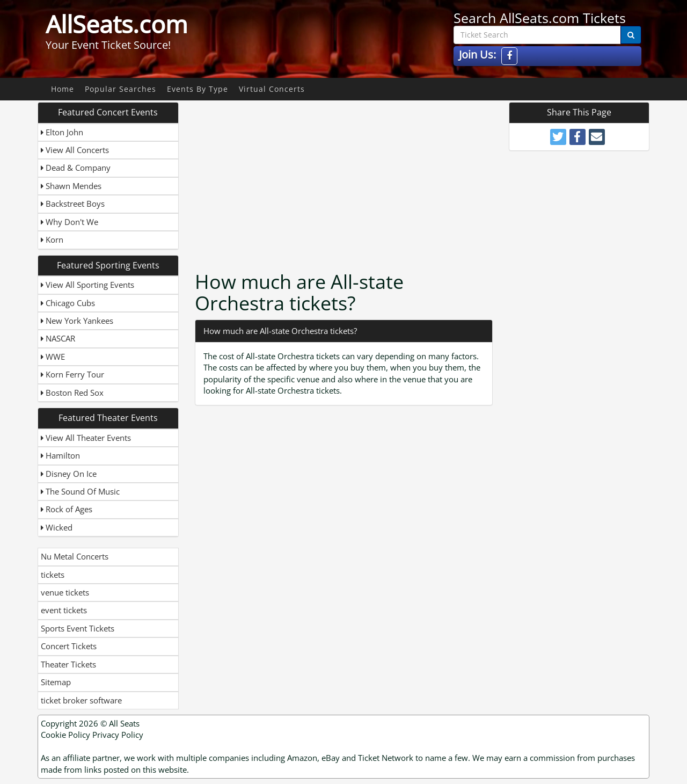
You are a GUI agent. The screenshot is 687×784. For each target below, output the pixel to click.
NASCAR (58, 338)
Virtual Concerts (272, 89)
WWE (53, 357)
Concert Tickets (69, 646)
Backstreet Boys (73, 204)
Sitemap (56, 682)
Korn (52, 239)
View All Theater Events (86, 438)
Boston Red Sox (72, 393)
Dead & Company (76, 168)
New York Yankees (77, 321)
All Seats (124, 723)
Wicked (57, 527)
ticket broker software (81, 700)
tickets (53, 575)
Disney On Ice (69, 474)
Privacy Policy (118, 735)
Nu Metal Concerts (75, 556)
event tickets (64, 610)
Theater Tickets (68, 664)
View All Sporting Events (87, 285)
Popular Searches (120, 89)
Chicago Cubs (68, 303)
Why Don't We (70, 222)
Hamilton (60, 455)
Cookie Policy (65, 735)
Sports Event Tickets (78, 628)
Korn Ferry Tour (72, 374)
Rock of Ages (67, 509)
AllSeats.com (117, 24)
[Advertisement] (345, 177)
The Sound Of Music (80, 491)
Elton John (62, 132)
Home (63, 89)
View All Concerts (75, 150)
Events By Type (198, 89)
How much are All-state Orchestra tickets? (280, 331)
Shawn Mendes (71, 186)
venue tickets (65, 592)
